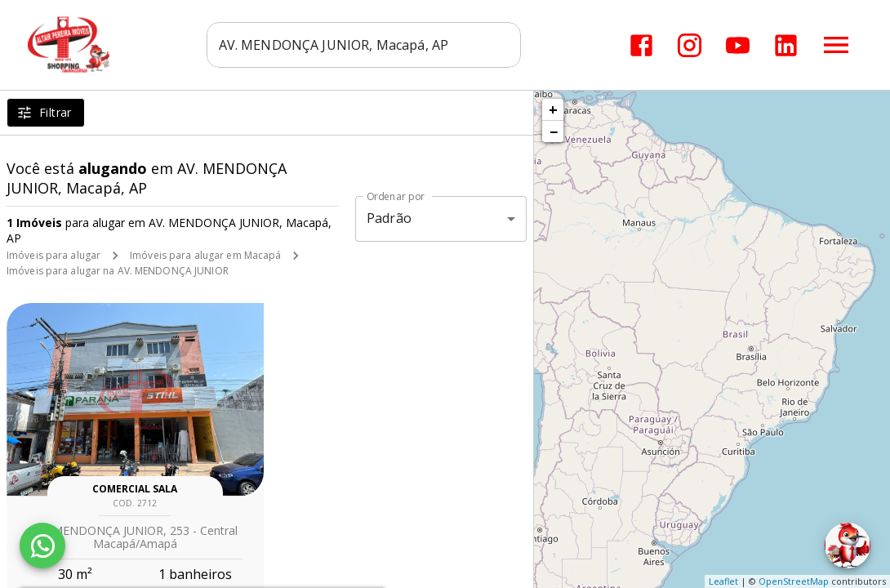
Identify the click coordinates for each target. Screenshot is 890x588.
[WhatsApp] (42, 546)
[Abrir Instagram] (690, 45)
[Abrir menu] (836, 45)
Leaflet (723, 581)
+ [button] (553, 109)
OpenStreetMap (794, 581)
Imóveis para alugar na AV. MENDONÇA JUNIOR (118, 271)
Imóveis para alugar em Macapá (205, 255)
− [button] (554, 131)
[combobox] (364, 45)
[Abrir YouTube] (738, 45)
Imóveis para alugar (53, 255)
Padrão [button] (389, 218)
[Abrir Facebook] (641, 45)
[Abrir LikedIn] (786, 45)
